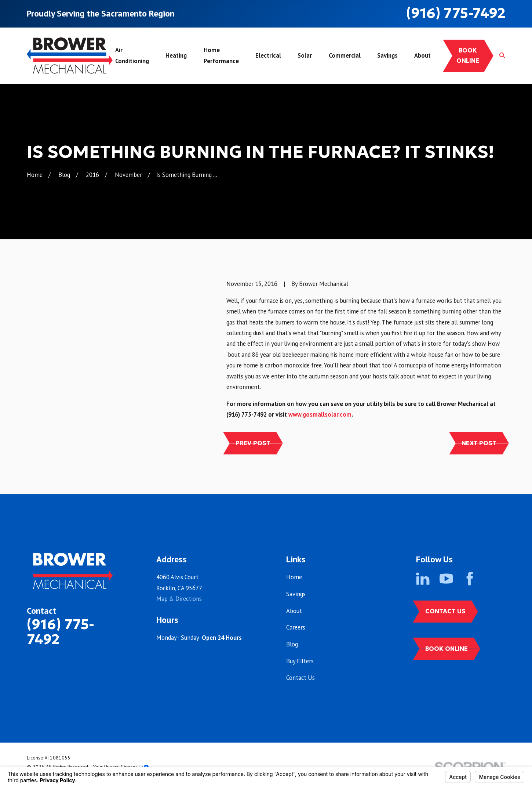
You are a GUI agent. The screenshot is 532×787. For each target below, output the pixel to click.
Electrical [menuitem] (268, 55)
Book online (468, 56)
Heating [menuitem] (176, 55)
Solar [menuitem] (305, 55)
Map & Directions (179, 599)
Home (294, 577)
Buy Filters (300, 661)
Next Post (479, 443)
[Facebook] (470, 579)
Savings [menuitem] (387, 55)
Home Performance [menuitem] (221, 55)
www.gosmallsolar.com (320, 414)
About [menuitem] (422, 55)
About (294, 611)
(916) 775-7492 (456, 13)
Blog (292, 644)
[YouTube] (446, 579)
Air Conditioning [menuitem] (132, 55)
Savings (296, 594)
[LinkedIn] (423, 579)
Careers (296, 627)
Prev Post (253, 443)
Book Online (447, 649)
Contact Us (300, 678)
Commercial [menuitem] (345, 55)
